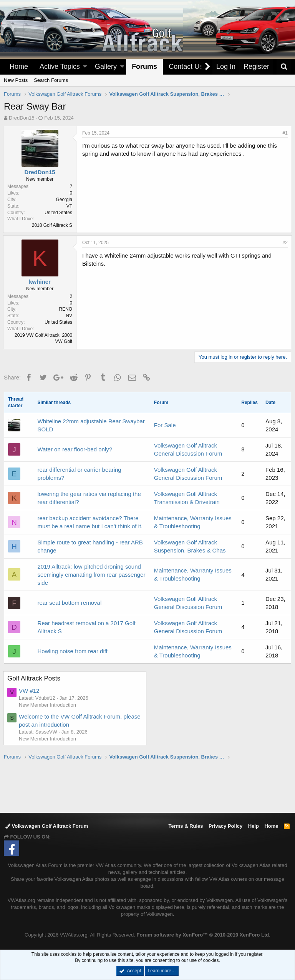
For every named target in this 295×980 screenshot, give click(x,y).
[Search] (284, 67)
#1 (284, 133)
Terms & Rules (186, 826)
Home (19, 67)
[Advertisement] (147, 786)
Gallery (106, 67)
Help (254, 826)
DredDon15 (22, 118)
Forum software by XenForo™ (204, 935)
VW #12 (30, 691)
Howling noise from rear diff (72, 651)
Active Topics (60, 67)
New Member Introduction (48, 705)
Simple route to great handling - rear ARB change (90, 546)
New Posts (16, 80)
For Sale (165, 425)
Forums (144, 67)
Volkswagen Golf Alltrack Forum (47, 826)
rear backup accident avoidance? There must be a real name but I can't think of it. (90, 522)
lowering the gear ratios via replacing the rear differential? (89, 498)
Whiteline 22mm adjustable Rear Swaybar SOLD (91, 425)
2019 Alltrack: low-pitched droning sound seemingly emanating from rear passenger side (91, 575)
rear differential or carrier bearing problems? (79, 474)
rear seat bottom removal (69, 603)
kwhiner (41, 282)
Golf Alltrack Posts (35, 678)
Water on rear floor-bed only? (75, 449)
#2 (284, 243)
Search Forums (51, 80)
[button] (85, 67)
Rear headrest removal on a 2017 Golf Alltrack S (86, 627)
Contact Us (186, 67)
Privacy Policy (225, 826)
